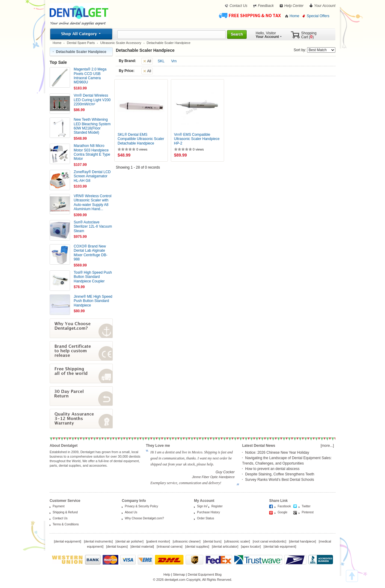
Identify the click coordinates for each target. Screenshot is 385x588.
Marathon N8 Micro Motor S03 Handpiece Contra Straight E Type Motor (92, 152)
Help (167, 574)
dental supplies (197, 546)
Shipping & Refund (65, 512)
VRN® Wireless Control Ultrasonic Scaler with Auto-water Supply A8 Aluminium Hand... (93, 202)
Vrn (174, 61)
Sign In (202, 506)
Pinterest (308, 512)
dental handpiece (303, 541)
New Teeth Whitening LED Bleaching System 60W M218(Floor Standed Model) (92, 126)
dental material (142, 546)
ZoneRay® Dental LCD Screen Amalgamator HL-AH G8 (92, 176)
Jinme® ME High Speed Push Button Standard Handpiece (93, 301)
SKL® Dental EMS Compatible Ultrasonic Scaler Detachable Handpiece (141, 139)
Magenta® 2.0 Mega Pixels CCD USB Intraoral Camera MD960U (90, 76)
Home (294, 16)
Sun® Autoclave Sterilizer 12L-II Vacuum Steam (93, 227)
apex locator (251, 546)
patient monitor (158, 541)
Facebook (284, 506)
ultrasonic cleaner (186, 541)
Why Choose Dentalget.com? (144, 518)
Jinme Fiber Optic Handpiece (213, 477)
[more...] (327, 446)
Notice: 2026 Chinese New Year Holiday (277, 453)
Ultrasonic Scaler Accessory (121, 43)
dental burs (212, 541)
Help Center (294, 6)
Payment (59, 506)
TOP (352, 576)
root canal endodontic (269, 541)
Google (282, 512)
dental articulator (225, 546)
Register (217, 506)
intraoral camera (169, 546)
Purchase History (208, 512)
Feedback (266, 6)
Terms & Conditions (66, 524)
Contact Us (238, 6)
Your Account (325, 6)
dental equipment (67, 541)
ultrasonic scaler (237, 541)
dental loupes (117, 546)
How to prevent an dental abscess (272, 469)
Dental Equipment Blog (205, 574)
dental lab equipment (280, 546)
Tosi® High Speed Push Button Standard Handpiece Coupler (93, 277)
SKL (161, 61)
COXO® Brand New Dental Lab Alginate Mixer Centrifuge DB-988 (91, 253)
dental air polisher (129, 541)
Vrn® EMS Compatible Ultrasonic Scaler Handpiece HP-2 (197, 139)
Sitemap (179, 574)
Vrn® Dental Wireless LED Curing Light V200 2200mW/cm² (92, 100)
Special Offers (318, 16)
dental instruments (98, 541)
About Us (131, 512)
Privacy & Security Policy (142, 506)
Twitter (306, 506)
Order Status (206, 518)
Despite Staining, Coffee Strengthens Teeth (280, 474)
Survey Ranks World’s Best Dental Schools (280, 480)
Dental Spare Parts (81, 43)
